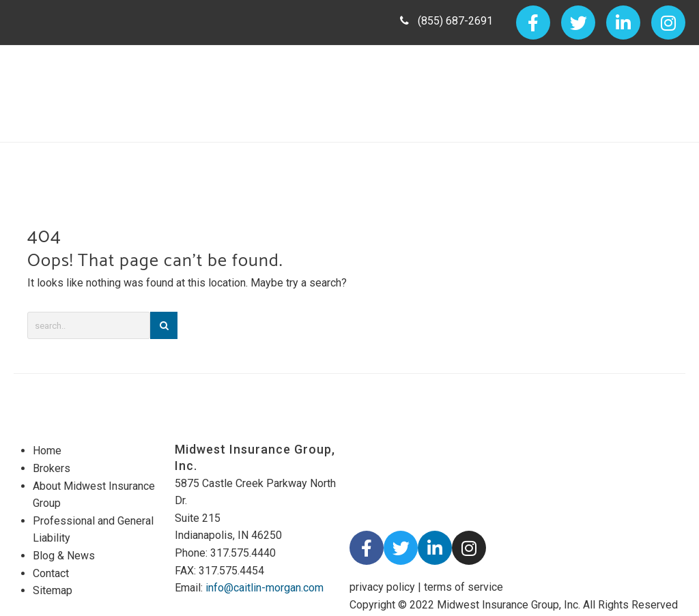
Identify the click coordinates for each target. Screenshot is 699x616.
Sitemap (53, 590)
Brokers (52, 468)
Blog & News (64, 556)
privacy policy (382, 587)
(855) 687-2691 (446, 21)
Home (47, 451)
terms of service (463, 587)
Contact (51, 573)
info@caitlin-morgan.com (265, 588)
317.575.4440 (243, 553)
